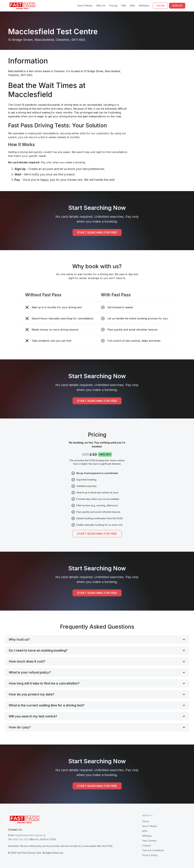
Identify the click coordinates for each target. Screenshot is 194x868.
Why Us (101, 6)
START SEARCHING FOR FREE (97, 232)
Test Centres (149, 841)
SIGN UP (177, 6)
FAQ (124, 6)
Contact (147, 845)
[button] (97, 639)
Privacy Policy (150, 855)
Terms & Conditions (153, 850)
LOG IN (160, 6)
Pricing (113, 6)
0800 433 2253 (21, 839)
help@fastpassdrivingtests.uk (30, 835)
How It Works (85, 6)
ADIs (132, 6)
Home (145, 821)
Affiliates (144, 6)
